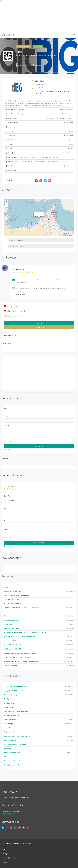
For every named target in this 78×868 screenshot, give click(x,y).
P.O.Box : (39, 131)
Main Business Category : (39, 110)
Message (7, 425)
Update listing (40, 323)
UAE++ (29, 843)
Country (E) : (39, 140)
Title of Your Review (10, 500)
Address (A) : (32, 162)
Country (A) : (39, 144)
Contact (5, 862)
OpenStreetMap (71, 235)
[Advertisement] (39, 17)
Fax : (8, 127)
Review (7, 509)
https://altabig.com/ (42, 88)
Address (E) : (32, 157)
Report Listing (40, 327)
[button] (43, 213)
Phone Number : (39, 123)
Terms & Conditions (9, 858)
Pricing (5, 854)
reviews (19, 316)
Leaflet (65, 235)
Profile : (39, 103)
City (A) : (39, 153)
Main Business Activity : (39, 114)
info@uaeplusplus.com (9, 814)
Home (4, 850)
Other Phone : (39, 136)
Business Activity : (39, 118)
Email (6, 417)
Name (6, 408)
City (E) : (39, 149)
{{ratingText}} (8, 496)
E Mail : (39, 166)
